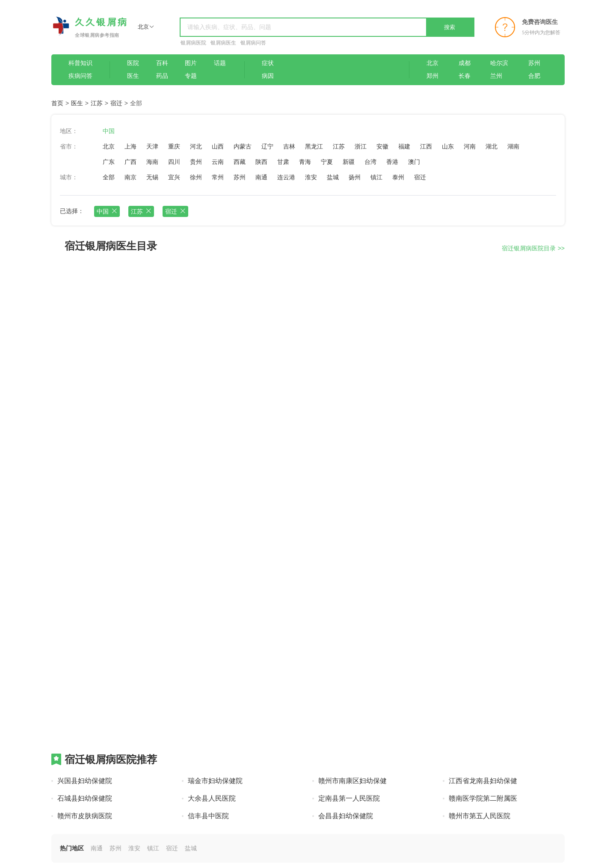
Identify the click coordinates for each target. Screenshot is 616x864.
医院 (133, 63)
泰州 (398, 177)
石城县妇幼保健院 (85, 798)
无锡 (152, 177)
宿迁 (116, 103)
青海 (305, 162)
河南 (470, 146)
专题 (191, 76)
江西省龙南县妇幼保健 (483, 781)
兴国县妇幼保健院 (85, 781)
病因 (268, 76)
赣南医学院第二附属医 (483, 798)
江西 (426, 146)
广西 (130, 162)
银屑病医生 (223, 43)
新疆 (349, 162)
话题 (220, 63)
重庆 (174, 146)
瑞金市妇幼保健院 (215, 781)
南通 (261, 177)
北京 (432, 63)
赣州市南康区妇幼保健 (352, 781)
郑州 (432, 76)
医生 (133, 76)
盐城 (333, 177)
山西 (218, 146)
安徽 (382, 146)
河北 (196, 146)
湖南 (513, 146)
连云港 (286, 177)
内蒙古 (243, 146)
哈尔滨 (499, 63)
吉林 (289, 146)
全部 (109, 177)
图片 (191, 63)
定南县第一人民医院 (349, 798)
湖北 (492, 146)
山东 (448, 146)
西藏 (240, 162)
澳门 (414, 162)
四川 (174, 162)
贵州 (196, 162)
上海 (130, 146)
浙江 (361, 146)
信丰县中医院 (208, 816)
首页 (57, 103)
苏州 (534, 63)
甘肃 (283, 162)
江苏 (97, 103)
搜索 (450, 27)
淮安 (311, 177)
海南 (152, 162)
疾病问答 (80, 76)
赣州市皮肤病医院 (85, 816)
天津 (152, 146)
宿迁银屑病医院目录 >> (533, 248)
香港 (392, 162)
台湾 (370, 162)
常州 (218, 177)
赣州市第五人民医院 (480, 816)
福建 (404, 146)
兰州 (496, 76)
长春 (465, 76)
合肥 (534, 76)
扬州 (355, 177)
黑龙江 (314, 146)
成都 (465, 63)
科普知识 (80, 63)
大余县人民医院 (212, 798)
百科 (162, 63)
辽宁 (267, 146)
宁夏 (327, 162)
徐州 (196, 177)
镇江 (376, 177)
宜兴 (174, 177)
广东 (109, 162)
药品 (162, 76)
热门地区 (72, 848)
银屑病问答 (253, 43)
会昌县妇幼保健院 (346, 816)
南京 (130, 177)
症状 (268, 63)
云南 (218, 162)
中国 (109, 131)
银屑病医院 (193, 43)
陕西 (261, 162)
